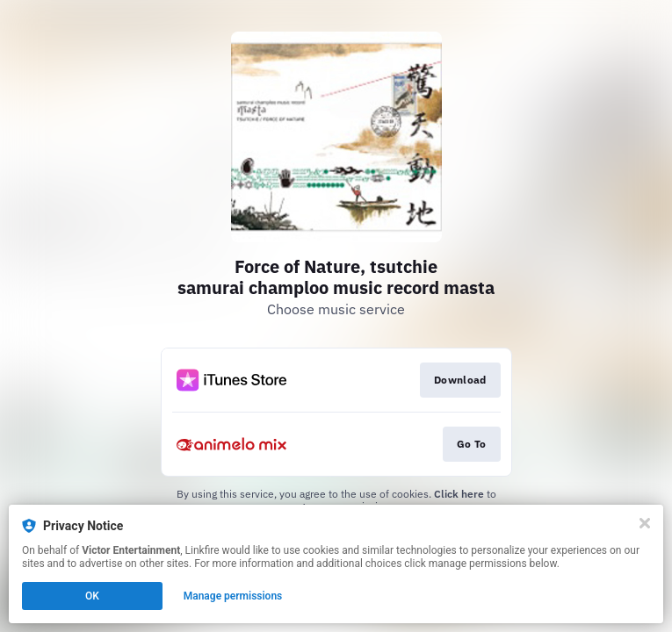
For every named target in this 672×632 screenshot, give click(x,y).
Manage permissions (233, 596)
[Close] (645, 523)
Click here (459, 494)
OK (92, 596)
